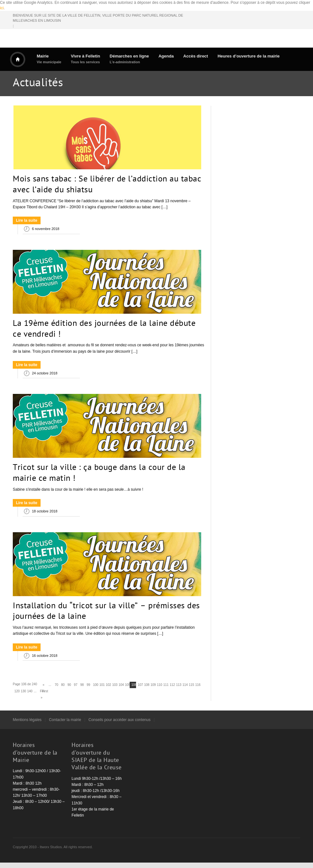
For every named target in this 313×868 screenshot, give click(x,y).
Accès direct (196, 56)
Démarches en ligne (129, 59)
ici (2, 8)
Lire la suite (27, 220)
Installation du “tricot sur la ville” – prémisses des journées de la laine (106, 612)
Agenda (166, 56)
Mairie (49, 59)
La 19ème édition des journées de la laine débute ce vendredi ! (104, 329)
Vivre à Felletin (86, 59)
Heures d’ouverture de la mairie (248, 56)
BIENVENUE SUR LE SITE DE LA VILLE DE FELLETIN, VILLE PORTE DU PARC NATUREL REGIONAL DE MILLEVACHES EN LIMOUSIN (98, 18)
